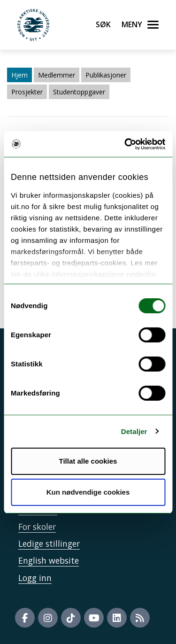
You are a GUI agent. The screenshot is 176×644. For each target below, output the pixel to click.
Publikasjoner (106, 75)
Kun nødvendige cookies (88, 492)
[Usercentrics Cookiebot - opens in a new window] (125, 144)
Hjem (19, 75)
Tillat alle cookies (88, 461)
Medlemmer (57, 75)
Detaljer (134, 431)
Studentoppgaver (79, 92)
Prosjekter (27, 92)
